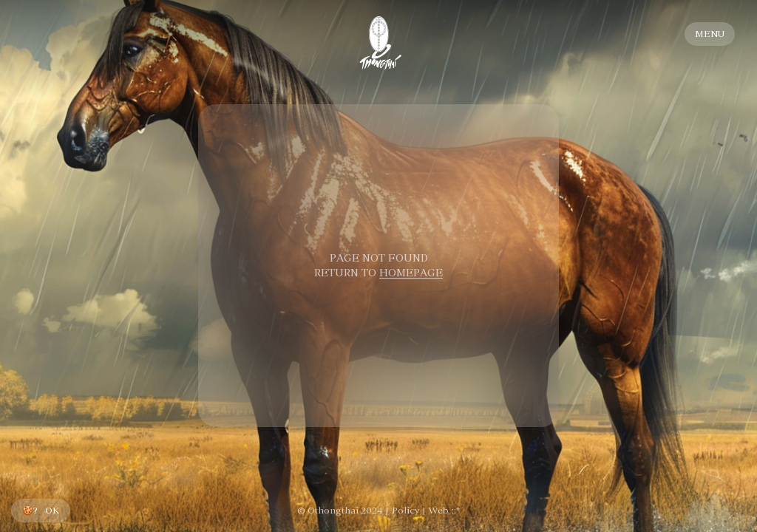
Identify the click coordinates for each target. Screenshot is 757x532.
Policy (405, 511)
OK (52, 511)
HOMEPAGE (411, 273)
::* (456, 511)
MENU (710, 34)
